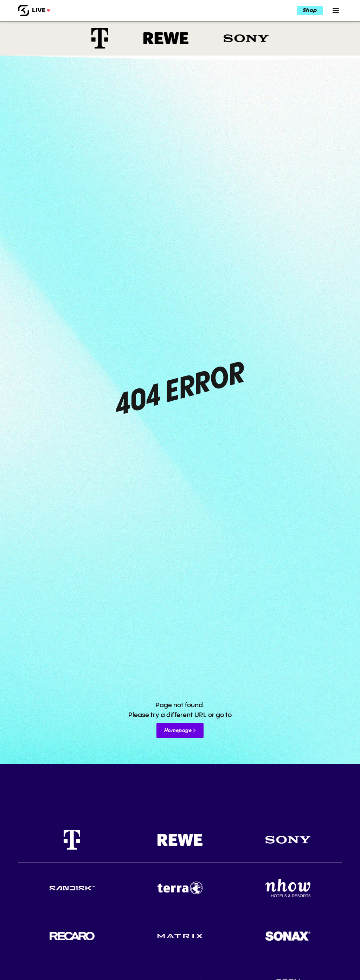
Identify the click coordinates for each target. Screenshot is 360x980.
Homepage (178, 731)
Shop (310, 11)
